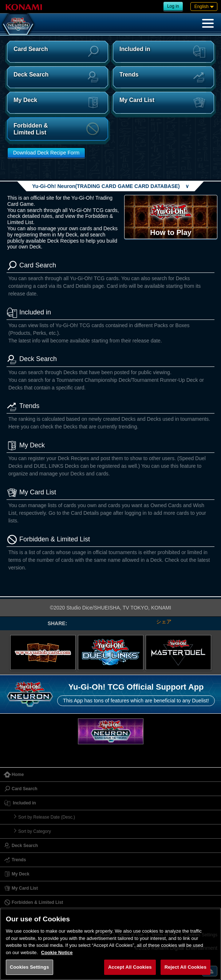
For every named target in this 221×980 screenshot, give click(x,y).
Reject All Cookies (186, 967)
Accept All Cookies (130, 967)
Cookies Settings (29, 967)
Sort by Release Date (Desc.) (47, 817)
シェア (164, 622)
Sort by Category (35, 831)
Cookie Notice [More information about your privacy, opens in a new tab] (57, 952)
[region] (110, 944)
